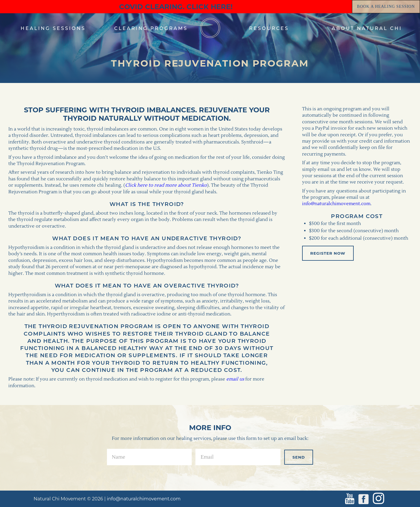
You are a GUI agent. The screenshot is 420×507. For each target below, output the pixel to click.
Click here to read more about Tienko (166, 185)
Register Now (328, 253)
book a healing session (386, 6)
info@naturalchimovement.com (336, 204)
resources (269, 28)
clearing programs (151, 28)
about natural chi (367, 28)
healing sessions (53, 28)
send (299, 457)
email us (235, 379)
